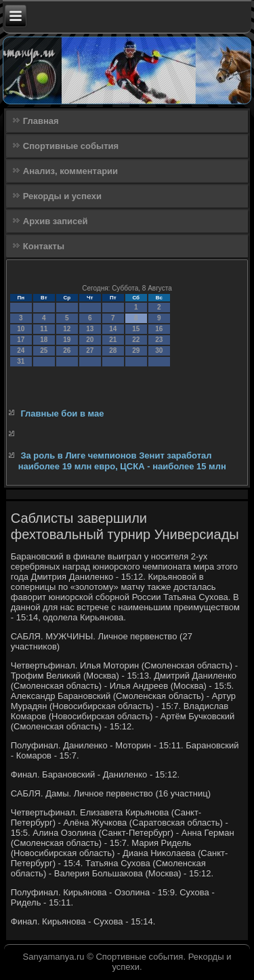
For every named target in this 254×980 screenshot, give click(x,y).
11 (44, 329)
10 (21, 329)
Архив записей (56, 221)
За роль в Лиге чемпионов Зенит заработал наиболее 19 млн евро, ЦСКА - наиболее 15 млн (122, 461)
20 (90, 340)
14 (113, 329)
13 (90, 329)
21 (113, 340)
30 (159, 350)
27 (90, 350)
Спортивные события (71, 146)
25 (44, 350)
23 (159, 340)
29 (136, 350)
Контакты (44, 246)
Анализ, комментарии (70, 171)
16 (159, 329)
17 (21, 340)
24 (21, 350)
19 (67, 340)
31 (21, 361)
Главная (41, 121)
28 (113, 350)
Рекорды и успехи (62, 196)
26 (67, 350)
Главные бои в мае (62, 413)
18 (44, 340)
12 (67, 329)
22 (136, 340)
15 (136, 329)
